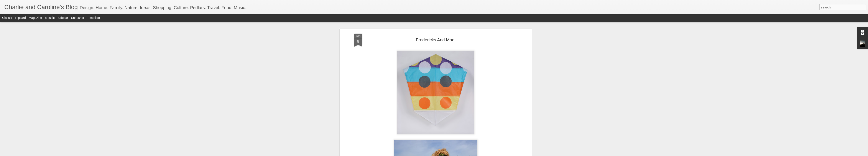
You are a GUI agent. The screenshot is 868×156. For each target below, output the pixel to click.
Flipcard (20, 18)
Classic (7, 18)
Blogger (448, 154)
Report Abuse (460, 154)
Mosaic (50, 18)
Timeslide (93, 18)
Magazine (35, 18)
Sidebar (63, 18)
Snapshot (78, 18)
